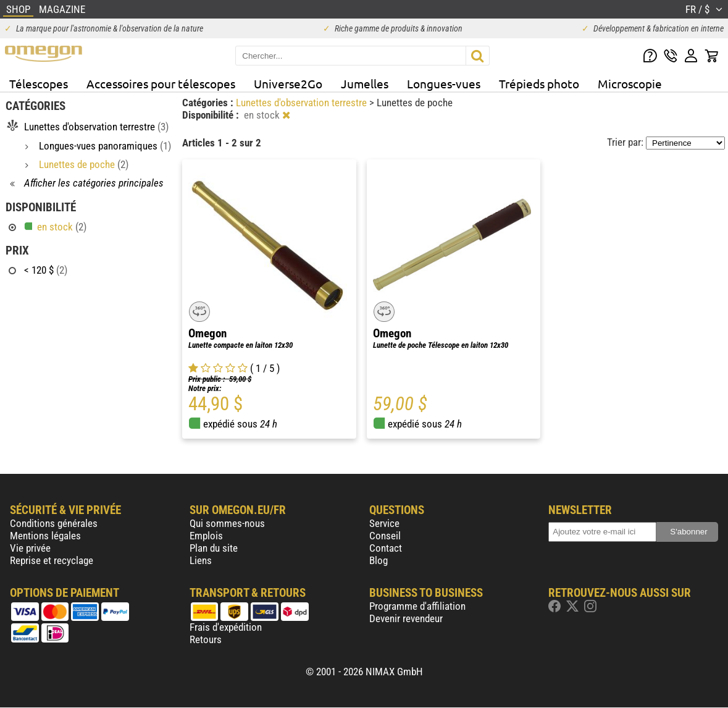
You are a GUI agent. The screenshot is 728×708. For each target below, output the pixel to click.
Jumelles (365, 83)
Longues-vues (444, 83)
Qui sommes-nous (227, 523)
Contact (386, 548)
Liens (201, 560)
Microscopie (630, 83)
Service (384, 523)
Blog (379, 560)
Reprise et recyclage (52, 560)
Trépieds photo (539, 83)
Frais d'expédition (226, 627)
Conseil (385, 536)
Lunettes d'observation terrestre (303, 103)
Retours (206, 639)
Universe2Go (288, 83)
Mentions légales (45, 536)
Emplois (206, 536)
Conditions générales (54, 523)
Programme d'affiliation (417, 606)
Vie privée (30, 548)
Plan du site (214, 548)
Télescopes (39, 83)
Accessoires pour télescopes (161, 83)
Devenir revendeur (406, 618)
